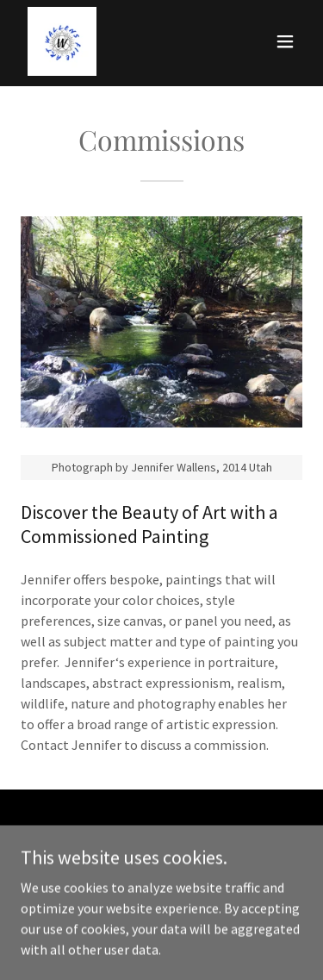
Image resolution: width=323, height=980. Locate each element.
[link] (62, 41)
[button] (285, 41)
